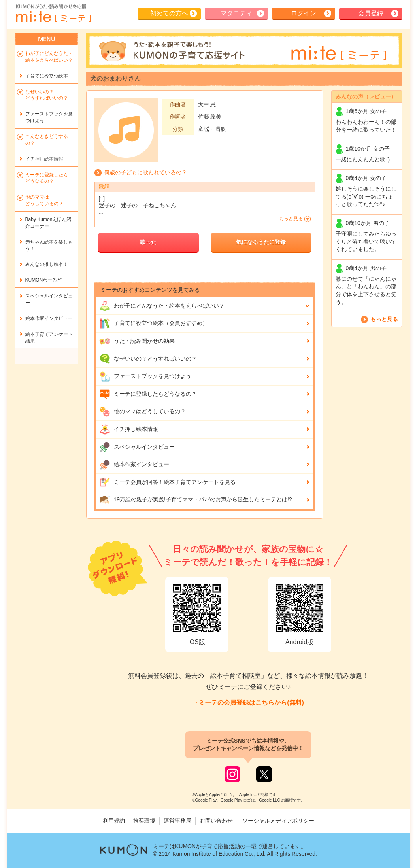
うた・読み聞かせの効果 (137, 341)
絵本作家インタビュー (134, 465)
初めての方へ (169, 13)
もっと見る (384, 319)
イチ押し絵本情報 (129, 429)
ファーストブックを (49, 117)
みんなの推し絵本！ (47, 264)
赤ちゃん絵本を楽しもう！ (49, 245)
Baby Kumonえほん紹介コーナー (48, 223)
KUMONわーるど (44, 280)
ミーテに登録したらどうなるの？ (148, 394)
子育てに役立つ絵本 (47, 76)
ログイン (304, 13)
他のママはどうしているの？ (142, 412)
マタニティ (236, 13)
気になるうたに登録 (261, 242)
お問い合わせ (216, 821)
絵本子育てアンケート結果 (49, 338)
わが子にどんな (162, 306)
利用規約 (114, 821)
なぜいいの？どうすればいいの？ (148, 359)
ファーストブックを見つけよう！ (148, 376)
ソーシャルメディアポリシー (278, 821)
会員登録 (371, 13)
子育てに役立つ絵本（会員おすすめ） (154, 323)
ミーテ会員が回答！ (167, 482)
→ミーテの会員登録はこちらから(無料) (248, 703)
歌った (148, 242)
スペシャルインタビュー (137, 447)
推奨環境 (144, 821)
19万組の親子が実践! (196, 500)
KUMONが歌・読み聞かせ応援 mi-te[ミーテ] (53, 13)
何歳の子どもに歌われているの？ (145, 172)
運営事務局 (177, 821)
